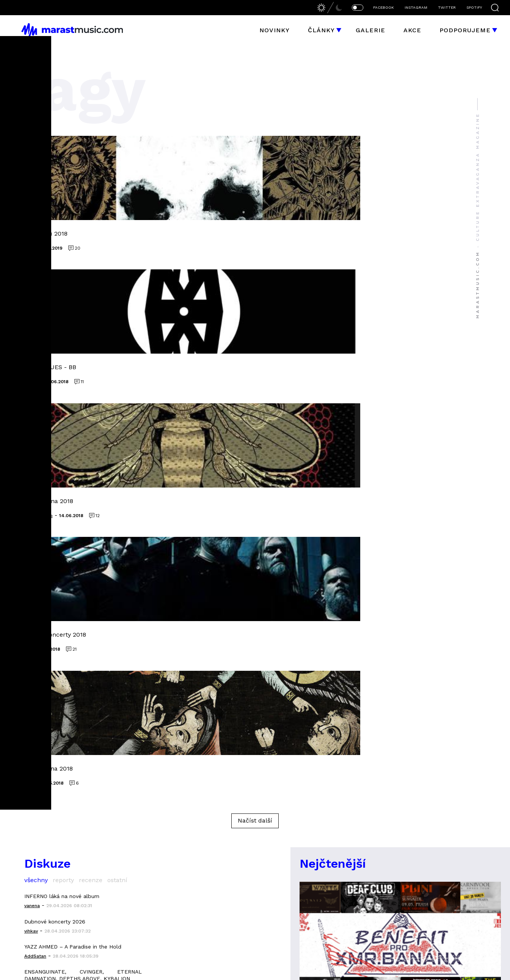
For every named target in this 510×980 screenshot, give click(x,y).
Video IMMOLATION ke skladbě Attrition (75, 628)
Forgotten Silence (436, 734)
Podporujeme (465, 30)
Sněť (412, 778)
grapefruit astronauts (346, 734)
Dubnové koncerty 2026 (55, 520)
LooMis (369, 837)
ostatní (117, 479)
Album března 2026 (50, 603)
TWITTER (447, 7)
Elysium (417, 705)
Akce (412, 30)
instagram (127, 778)
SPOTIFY (474, 7)
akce (117, 734)
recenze (91, 479)
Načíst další (255, 419)
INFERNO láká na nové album (62, 495)
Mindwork (421, 764)
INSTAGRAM (416, 7)
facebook (125, 764)
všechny (36, 479)
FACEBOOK (384, 7)
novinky (122, 705)
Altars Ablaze (330, 764)
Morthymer (423, 749)
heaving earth (330, 749)
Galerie (370, 30)
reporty (63, 479)
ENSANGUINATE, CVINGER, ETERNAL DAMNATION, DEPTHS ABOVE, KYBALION (83, 574)
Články (321, 30)
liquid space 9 (329, 705)
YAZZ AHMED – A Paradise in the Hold (73, 546)
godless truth (430, 720)
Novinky (275, 30)
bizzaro (348, 837)
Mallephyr (324, 778)
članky (121, 720)
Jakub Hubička (285, 837)
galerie (122, 749)
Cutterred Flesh (335, 720)
